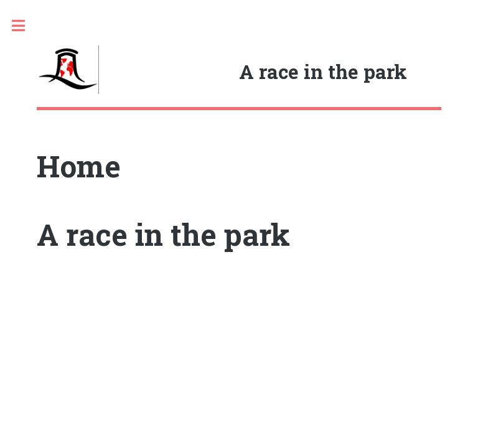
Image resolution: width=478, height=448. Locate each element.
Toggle (25, 26)
